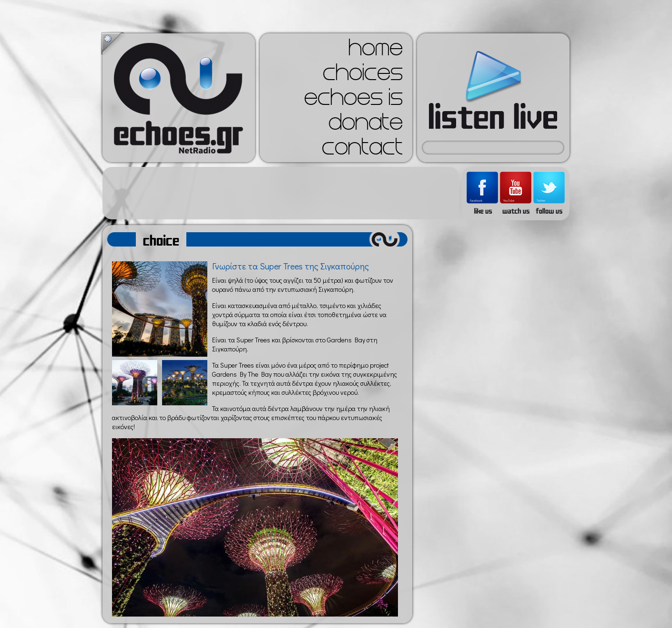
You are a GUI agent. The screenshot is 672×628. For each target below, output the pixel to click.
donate (366, 125)
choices (363, 75)
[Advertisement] (281, 193)
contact (362, 150)
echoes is (353, 100)
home (376, 51)
